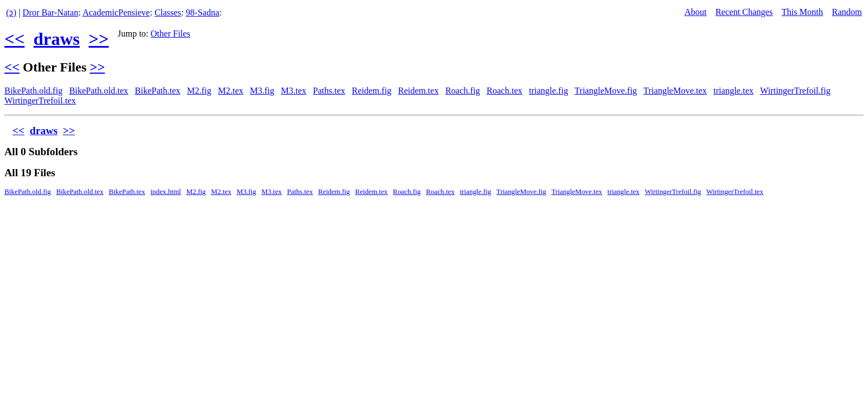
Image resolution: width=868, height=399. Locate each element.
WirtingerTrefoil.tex (40, 101)
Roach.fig (463, 91)
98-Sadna (203, 12)
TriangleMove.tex (675, 91)
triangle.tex (733, 91)
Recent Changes (744, 12)
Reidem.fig (372, 91)
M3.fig (262, 91)
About (695, 12)
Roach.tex (504, 91)
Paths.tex (329, 91)
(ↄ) (11, 12)
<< (14, 39)
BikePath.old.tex (99, 91)
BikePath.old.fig (33, 91)
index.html (166, 192)
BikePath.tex (158, 91)
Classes (168, 12)
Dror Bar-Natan (51, 12)
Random (847, 12)
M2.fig (199, 91)
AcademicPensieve (116, 12)
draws (56, 39)
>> (99, 39)
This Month (802, 12)
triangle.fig (548, 91)
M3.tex (294, 91)
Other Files (170, 34)
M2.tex (231, 91)
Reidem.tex (418, 91)
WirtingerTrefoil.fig (795, 91)
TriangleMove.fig (606, 91)
